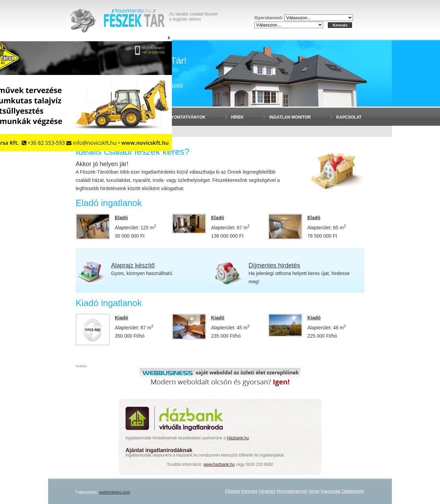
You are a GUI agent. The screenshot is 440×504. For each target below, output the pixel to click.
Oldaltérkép (353, 491)
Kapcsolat (349, 117)
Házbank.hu (238, 438)
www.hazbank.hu (219, 464)
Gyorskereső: (269, 18)
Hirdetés (267, 491)
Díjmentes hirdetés (274, 265)
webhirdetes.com (115, 492)
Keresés (250, 491)
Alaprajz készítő (133, 265)
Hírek (237, 117)
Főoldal (233, 491)
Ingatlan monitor (290, 117)
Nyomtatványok (187, 117)
